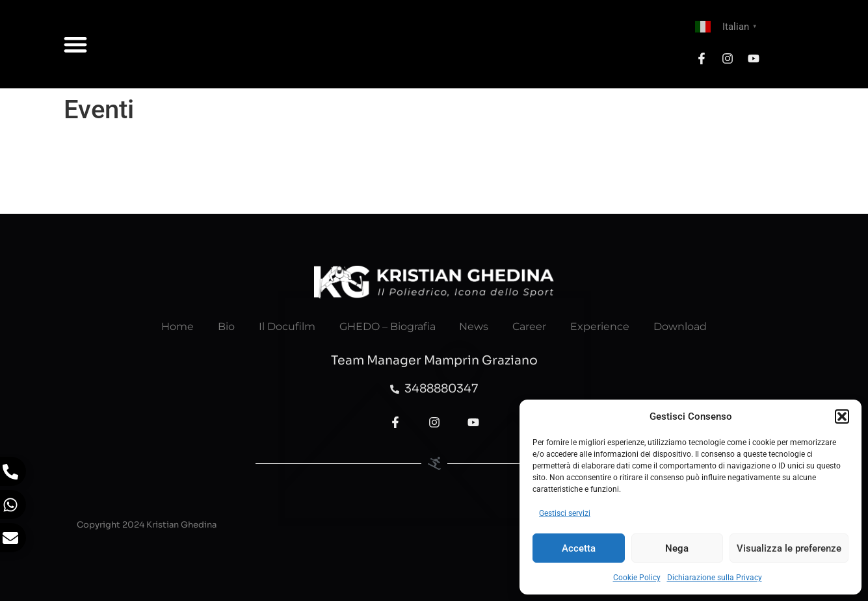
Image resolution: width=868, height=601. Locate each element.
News (475, 326)
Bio (221, 326)
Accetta (579, 548)
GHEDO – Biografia (386, 326)
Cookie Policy (637, 578)
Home (170, 326)
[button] (842, 416)
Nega (677, 548)
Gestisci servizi (565, 513)
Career (533, 326)
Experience (605, 326)
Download (687, 326)
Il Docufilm (284, 326)
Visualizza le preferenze (789, 548)
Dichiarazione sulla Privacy (715, 578)
